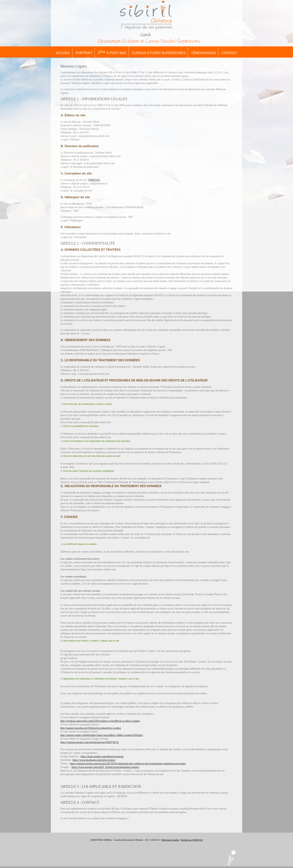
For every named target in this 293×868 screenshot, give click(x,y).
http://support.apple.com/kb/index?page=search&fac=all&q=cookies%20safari (102, 735)
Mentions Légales (170, 840)
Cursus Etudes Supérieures (159, 53)
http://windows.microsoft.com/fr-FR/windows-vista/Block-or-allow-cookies (100, 721)
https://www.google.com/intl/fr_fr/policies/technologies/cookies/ (105, 767)
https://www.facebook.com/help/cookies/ (94, 760)
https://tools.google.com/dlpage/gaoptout (102, 756)
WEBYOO (94, 180)
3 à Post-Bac (112, 52)
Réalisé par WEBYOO (192, 840)
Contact (229, 53)
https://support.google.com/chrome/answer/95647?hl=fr (90, 742)
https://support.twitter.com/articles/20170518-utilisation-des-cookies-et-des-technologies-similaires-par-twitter (128, 764)
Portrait (84, 53)
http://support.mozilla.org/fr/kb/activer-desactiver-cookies (91, 728)
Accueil (63, 53)
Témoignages (203, 53)
